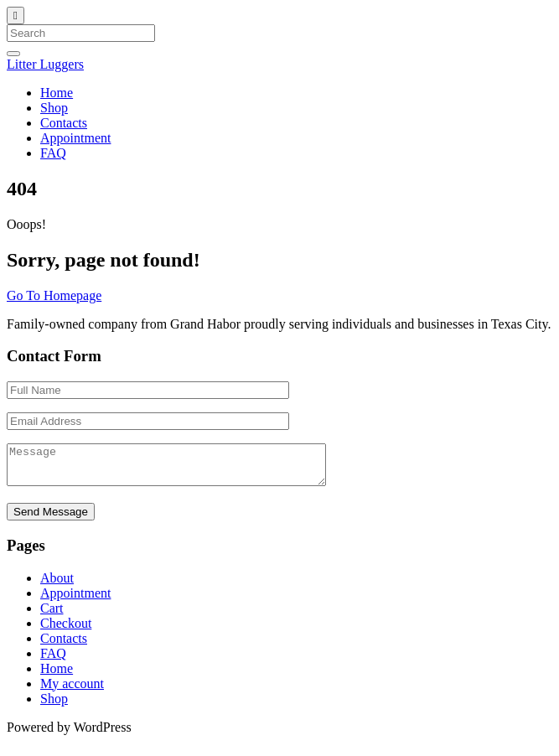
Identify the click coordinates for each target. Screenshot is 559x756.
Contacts (64, 123)
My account (72, 691)
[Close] (16, 16)
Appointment (75, 138)
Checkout (66, 631)
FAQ (53, 153)
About (57, 585)
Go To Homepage (54, 295)
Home (57, 93)
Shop (54, 108)
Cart (52, 616)
